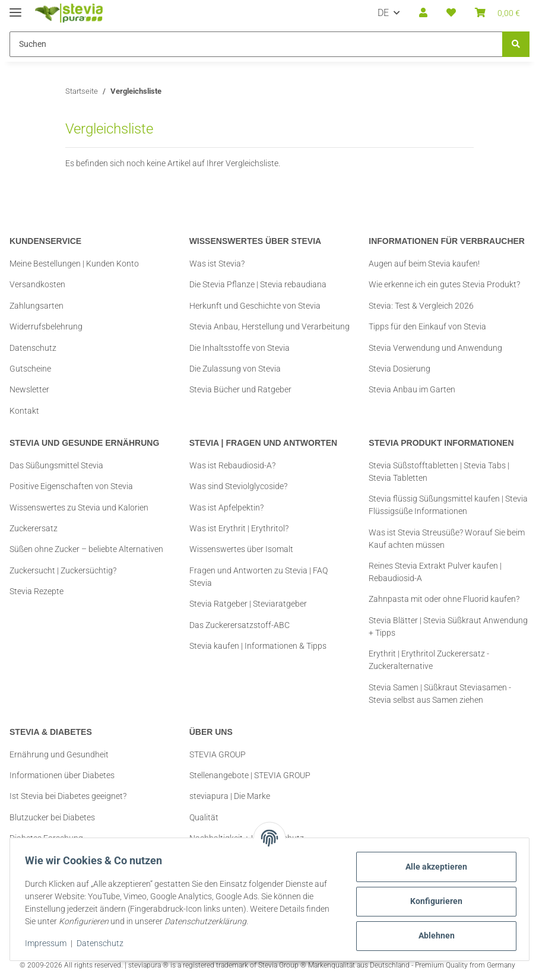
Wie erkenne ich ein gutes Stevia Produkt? (444, 284)
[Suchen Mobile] (256, 44)
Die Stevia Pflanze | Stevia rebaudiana (258, 284)
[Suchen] (516, 44)
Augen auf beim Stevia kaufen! (424, 264)
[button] (423, 13)
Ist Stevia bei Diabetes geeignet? (68, 796)
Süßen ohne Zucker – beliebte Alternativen (86, 549)
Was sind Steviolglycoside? (238, 486)
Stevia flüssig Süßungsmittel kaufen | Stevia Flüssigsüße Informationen (448, 505)
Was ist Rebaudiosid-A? (232, 465)
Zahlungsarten (37, 306)
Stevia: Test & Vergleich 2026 (421, 306)
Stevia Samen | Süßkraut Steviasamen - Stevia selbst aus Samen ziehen (440, 694)
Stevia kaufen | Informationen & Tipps (258, 646)
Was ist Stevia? (217, 264)
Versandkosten (37, 284)
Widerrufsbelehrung (46, 326)
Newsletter (29, 389)
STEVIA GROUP (218, 754)
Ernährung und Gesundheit (59, 754)
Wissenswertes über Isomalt (241, 549)
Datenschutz (104, 943)
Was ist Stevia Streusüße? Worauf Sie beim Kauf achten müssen (447, 539)
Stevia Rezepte (37, 591)
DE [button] (383, 13)
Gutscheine (30, 369)
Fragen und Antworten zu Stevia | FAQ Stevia (259, 577)
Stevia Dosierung (400, 369)
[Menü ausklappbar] (15, 7)
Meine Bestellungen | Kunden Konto (74, 264)
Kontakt (24, 411)
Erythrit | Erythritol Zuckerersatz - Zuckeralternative (429, 660)
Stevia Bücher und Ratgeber (240, 389)
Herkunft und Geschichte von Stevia (255, 306)
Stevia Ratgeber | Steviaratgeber (248, 604)
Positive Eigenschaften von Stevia (71, 486)
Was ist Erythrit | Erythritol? (239, 528)
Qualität (204, 817)
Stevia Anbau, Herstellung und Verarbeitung (269, 326)
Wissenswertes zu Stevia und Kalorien (79, 508)
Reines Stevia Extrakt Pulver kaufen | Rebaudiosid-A (435, 572)
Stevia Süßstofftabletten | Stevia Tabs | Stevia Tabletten (439, 472)
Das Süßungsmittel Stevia (56, 465)
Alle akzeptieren (432, 867)
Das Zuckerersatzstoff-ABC (240, 625)
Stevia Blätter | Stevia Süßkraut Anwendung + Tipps (448, 627)
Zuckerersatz (34, 528)
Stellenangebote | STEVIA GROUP (250, 775)
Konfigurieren (432, 901)
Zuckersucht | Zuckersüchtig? (63, 570)
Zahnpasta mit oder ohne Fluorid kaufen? (444, 599)
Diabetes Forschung (46, 838)
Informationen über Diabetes (62, 775)
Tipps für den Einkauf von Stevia (427, 326)
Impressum (50, 943)
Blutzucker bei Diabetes (52, 817)
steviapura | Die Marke (230, 796)
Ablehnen (432, 935)
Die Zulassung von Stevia (235, 369)
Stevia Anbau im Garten (412, 389)
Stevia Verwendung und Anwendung (435, 348)
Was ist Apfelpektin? (226, 508)
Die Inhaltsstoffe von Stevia (240, 348)
